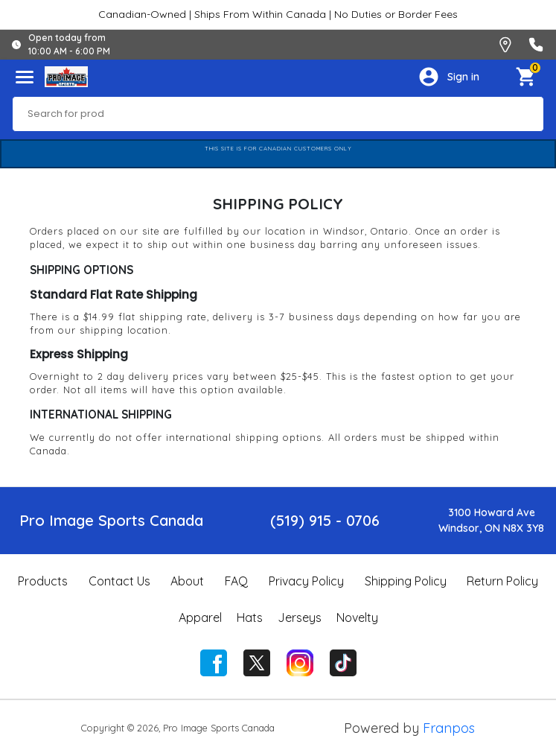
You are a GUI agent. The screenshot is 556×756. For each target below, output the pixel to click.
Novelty (357, 617)
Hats (250, 617)
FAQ (236, 581)
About (187, 581)
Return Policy (502, 581)
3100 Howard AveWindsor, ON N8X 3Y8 (491, 520)
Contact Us (119, 581)
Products (43, 581)
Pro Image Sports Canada (111, 520)
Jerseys (300, 617)
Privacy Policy (306, 581)
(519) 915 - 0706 (325, 520)
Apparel (200, 617)
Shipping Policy (406, 581)
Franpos (449, 728)
